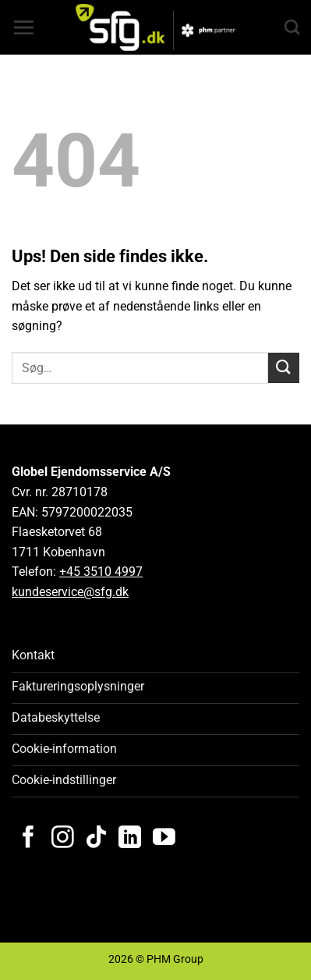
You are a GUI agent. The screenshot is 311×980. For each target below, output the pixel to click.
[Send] (284, 368)
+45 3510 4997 (101, 572)
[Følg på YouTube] (164, 839)
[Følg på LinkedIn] (130, 839)
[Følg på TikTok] (96, 839)
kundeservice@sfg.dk (70, 592)
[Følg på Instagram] (63, 839)
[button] (23, 27)
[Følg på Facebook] (28, 839)
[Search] (292, 27)
